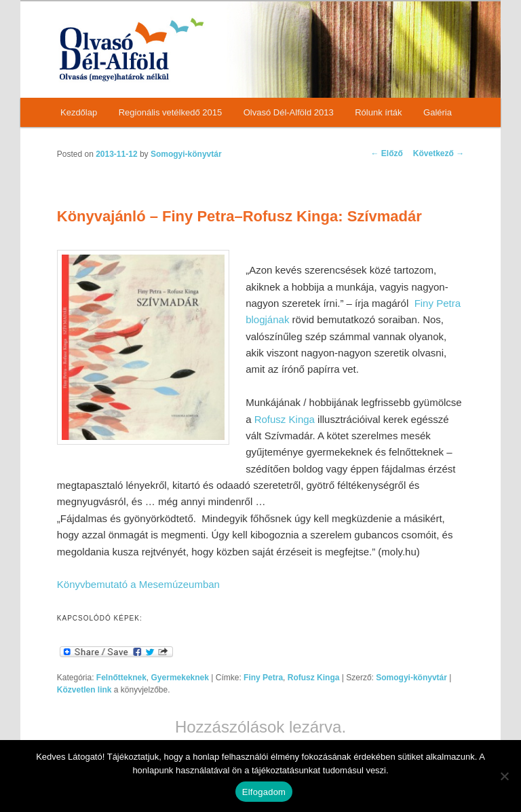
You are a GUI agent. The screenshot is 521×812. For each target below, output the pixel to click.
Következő (439, 153)
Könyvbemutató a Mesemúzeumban (138, 584)
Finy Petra (263, 678)
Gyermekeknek (180, 678)
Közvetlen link (85, 690)
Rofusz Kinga (285, 419)
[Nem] (504, 776)
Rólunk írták (378, 112)
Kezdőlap (79, 112)
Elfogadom (264, 792)
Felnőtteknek (121, 678)
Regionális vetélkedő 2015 (171, 112)
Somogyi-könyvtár (186, 154)
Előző (387, 153)
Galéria (438, 112)
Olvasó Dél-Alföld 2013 (289, 112)
